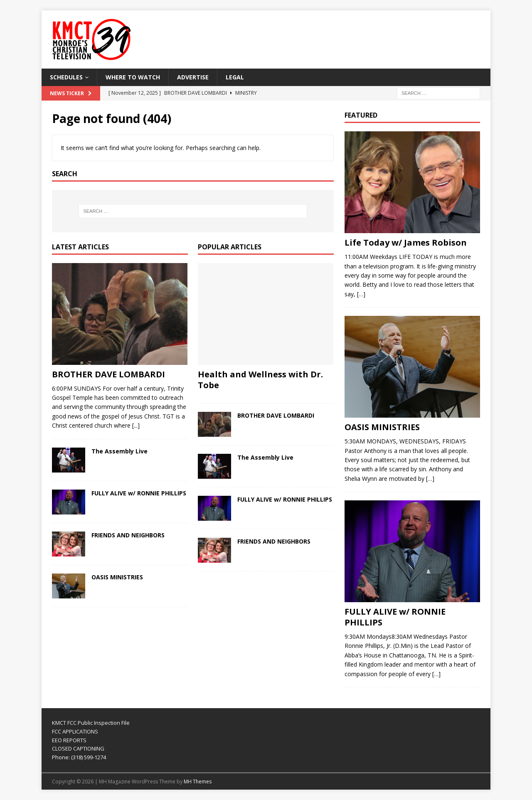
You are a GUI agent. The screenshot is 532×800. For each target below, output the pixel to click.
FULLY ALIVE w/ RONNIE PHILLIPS (139, 493)
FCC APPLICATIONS (75, 731)
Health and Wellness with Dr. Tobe (260, 380)
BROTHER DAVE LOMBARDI (108, 374)
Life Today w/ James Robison (406, 242)
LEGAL (235, 77)
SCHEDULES (66, 77)
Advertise (193, 77)
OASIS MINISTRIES (117, 577)
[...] (136, 425)
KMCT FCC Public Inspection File (91, 723)
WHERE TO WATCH (133, 77)
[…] (361, 294)
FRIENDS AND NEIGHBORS (128, 535)
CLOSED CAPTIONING (78, 748)
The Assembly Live (119, 451)
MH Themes (198, 782)
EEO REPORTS (69, 740)
